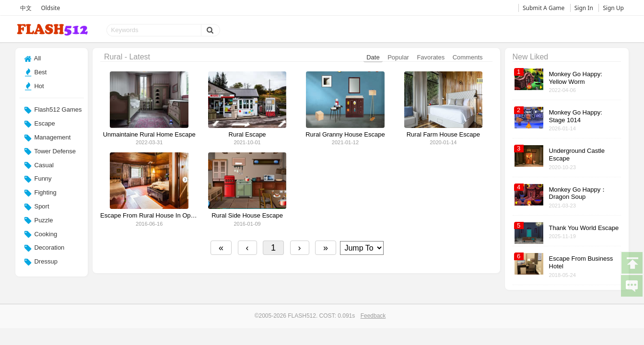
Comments (468, 57)
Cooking (41, 234)
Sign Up (613, 8)
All (32, 59)
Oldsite (50, 8)
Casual (39, 165)
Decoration (44, 248)
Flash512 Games (53, 110)
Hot (34, 86)
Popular (398, 57)
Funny (38, 179)
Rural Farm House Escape (443, 135)
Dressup (41, 262)
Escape (40, 124)
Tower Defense (50, 151)
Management (47, 138)
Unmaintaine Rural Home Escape (149, 135)
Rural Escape (247, 135)
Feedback (373, 316)
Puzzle (39, 220)
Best (35, 72)
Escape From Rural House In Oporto (149, 216)
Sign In (584, 8)
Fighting (40, 193)
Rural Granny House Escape (345, 135)
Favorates (431, 57)
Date (373, 57)
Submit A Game (544, 8)
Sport (37, 207)
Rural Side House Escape (247, 216)
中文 (26, 8)
